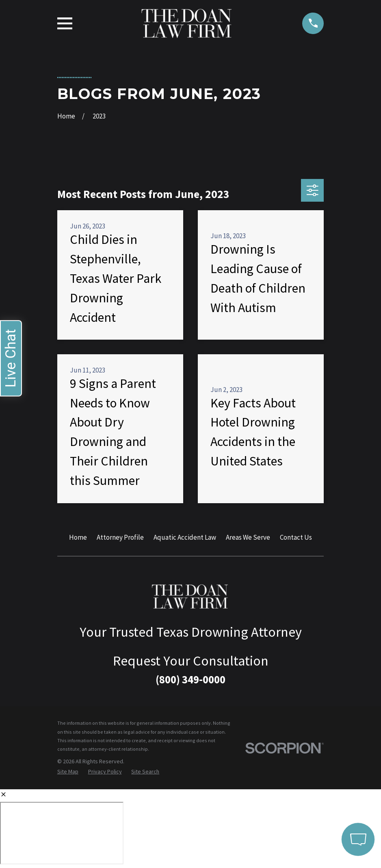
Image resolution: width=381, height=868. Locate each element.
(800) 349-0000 (190, 679)
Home (78, 537)
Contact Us (296, 537)
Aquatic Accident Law (185, 537)
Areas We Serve (248, 537)
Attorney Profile (120, 537)
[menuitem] (68, 772)
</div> (62, 833)
